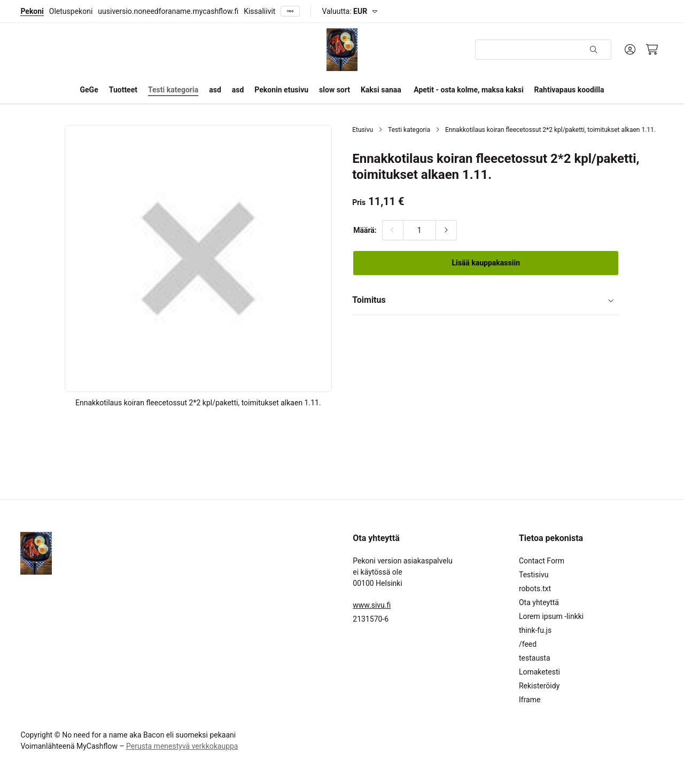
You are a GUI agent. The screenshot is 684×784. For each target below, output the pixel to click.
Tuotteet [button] (123, 90)
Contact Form (542, 561)
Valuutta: (344, 11)
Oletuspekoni (71, 11)
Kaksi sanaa (381, 90)
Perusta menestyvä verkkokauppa (182, 746)
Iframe (530, 700)
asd (215, 90)
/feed (528, 644)
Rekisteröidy (539, 686)
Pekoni (32, 11)
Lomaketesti (539, 672)
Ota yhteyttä (539, 602)
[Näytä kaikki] (290, 11)
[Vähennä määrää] (393, 230)
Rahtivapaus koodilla (569, 90)
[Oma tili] (630, 50)
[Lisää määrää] (446, 230)
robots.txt (535, 589)
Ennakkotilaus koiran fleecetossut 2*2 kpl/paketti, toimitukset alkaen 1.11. (550, 130)
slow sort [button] (335, 90)
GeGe (89, 90)
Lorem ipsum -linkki (551, 616)
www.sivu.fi (372, 605)
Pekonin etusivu (281, 90)
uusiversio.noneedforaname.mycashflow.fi (168, 11)
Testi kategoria (409, 130)
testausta (535, 658)
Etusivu (363, 130)
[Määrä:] (419, 230)
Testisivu (534, 575)
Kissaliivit (259, 11)
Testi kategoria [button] (173, 90)
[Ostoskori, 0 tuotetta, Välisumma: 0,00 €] (652, 50)
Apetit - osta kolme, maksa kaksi (468, 90)
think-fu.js (535, 630)
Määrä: (365, 230)
